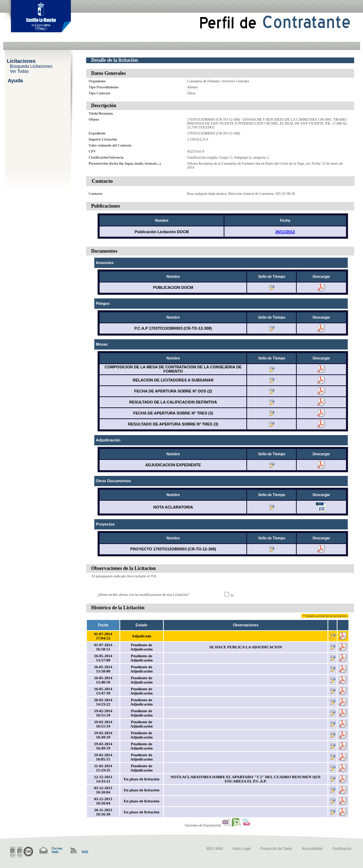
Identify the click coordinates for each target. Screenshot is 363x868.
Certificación (342, 849)
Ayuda (15, 80)
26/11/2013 (285, 232)
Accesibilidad (312, 849)
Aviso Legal (242, 849)
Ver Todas (19, 71)
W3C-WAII (215, 849)
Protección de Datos (277, 849)
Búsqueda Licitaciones (31, 66)
